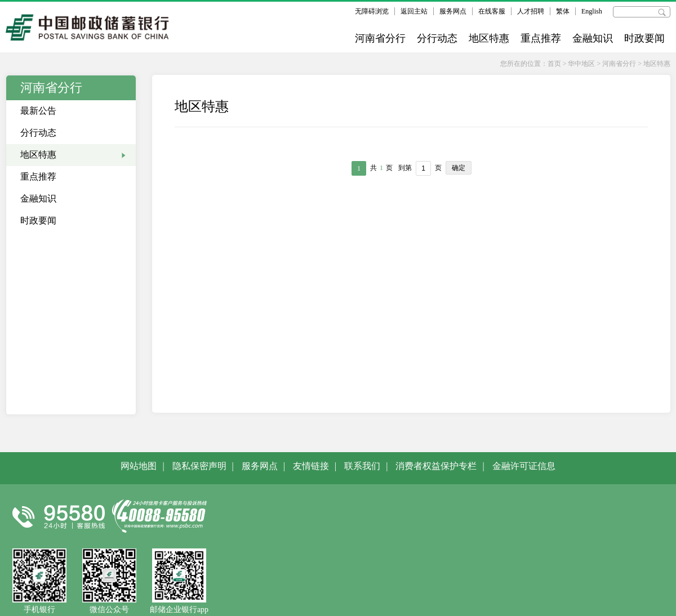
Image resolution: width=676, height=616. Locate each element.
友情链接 (311, 466)
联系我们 (362, 466)
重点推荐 (541, 38)
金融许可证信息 (524, 466)
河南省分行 (380, 38)
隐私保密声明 (199, 466)
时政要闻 (644, 38)
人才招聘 (531, 11)
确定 (459, 168)
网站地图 (139, 466)
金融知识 (593, 38)
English (592, 11)
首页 (554, 64)
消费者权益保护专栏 (436, 466)
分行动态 (437, 38)
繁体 (563, 11)
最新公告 (38, 111)
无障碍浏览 (372, 11)
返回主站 (414, 11)
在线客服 (492, 11)
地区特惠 (489, 38)
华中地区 (581, 64)
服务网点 (453, 11)
